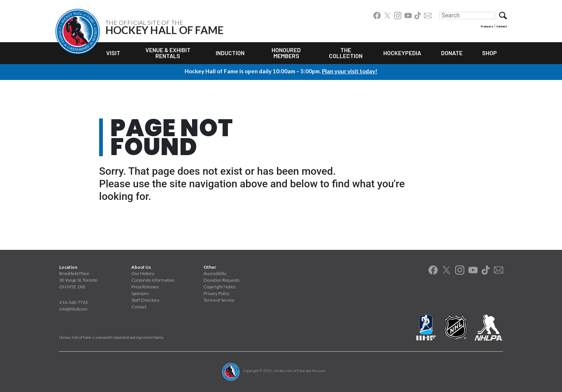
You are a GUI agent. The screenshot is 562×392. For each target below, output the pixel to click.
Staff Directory (145, 300)
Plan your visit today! (350, 71)
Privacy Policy (216, 293)
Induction (230, 53)
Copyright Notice (220, 287)
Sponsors (140, 293)
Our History (143, 273)
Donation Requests (221, 280)
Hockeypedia (402, 53)
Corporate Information (153, 280)
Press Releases (145, 287)
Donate (452, 53)
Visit (113, 53)
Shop (489, 53)
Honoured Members (286, 53)
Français (487, 26)
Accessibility (215, 273)
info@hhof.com (73, 309)
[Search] (467, 16)
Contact (502, 26)
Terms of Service (219, 300)
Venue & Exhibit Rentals (168, 53)
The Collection (346, 53)
